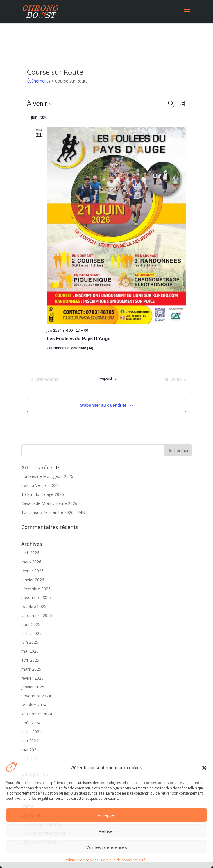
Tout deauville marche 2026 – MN (53, 512)
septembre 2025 (37, 615)
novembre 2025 (36, 597)
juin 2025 (30, 642)
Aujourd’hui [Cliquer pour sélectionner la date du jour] (108, 379)
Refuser (106, 831)
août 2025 (31, 624)
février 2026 (32, 571)
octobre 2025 (34, 606)
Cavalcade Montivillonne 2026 (49, 503)
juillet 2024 (31, 732)
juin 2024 (30, 741)
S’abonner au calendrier (103, 405)
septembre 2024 (37, 714)
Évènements (39, 81)
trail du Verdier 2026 (40, 485)
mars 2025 (31, 669)
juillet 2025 (31, 633)
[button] (204, 768)
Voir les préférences (107, 847)
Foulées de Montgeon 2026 (47, 476)
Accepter (107, 815)
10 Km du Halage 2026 (43, 494)
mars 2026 (31, 562)
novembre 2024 (36, 696)
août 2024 (31, 723)
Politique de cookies (82, 860)
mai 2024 (30, 750)
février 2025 (32, 678)
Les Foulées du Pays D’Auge (79, 339)
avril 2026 (30, 553)
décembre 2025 (36, 589)
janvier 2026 (33, 580)
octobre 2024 (34, 705)
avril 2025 (30, 660)
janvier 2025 (33, 687)
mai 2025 (30, 651)
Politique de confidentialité (123, 860)
